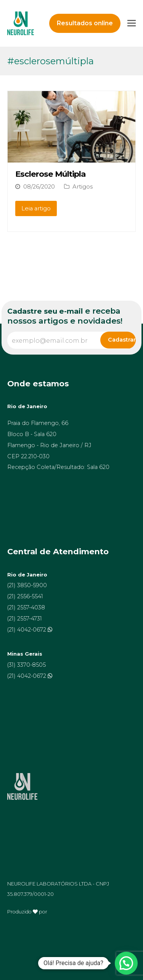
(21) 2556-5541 (25, 596)
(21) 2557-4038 (26, 607)
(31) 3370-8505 (27, 665)
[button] (126, 963)
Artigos (83, 187)
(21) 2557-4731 (25, 619)
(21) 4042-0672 (27, 630)
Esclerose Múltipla (50, 174)
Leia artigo (36, 208)
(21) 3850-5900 (27, 585)
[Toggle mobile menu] (132, 23)
